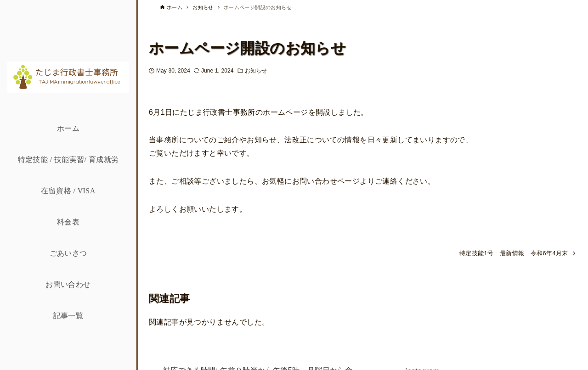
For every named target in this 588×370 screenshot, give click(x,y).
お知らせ (256, 71)
